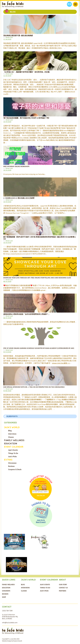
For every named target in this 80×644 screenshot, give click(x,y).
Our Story (63, 585)
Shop (4, 597)
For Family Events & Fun (41, 483)
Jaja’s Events (13, 450)
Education (11, 443)
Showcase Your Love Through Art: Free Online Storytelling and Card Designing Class (37, 278)
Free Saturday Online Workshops (16, 166)
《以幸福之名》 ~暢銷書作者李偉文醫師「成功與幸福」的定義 (26, 72)
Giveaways (12, 463)
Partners (63, 591)
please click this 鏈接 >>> (61, 363)
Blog (10, 431)
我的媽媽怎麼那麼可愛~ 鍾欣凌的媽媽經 (18, 36)
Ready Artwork (18, 641)
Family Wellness (14, 440)
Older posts (12, 416)
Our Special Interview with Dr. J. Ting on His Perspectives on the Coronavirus (34, 387)
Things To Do (13, 453)
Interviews (12, 434)
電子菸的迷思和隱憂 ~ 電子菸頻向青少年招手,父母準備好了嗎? (26, 118)
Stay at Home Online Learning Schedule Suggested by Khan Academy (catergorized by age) (39, 348)
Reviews (11, 466)
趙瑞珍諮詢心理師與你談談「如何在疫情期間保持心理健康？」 (27, 314)
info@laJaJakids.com (10, 622)
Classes (11, 437)
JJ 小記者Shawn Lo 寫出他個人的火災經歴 (19, 198)
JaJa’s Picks (12, 457)
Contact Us (63, 588)
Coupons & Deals (15, 469)
